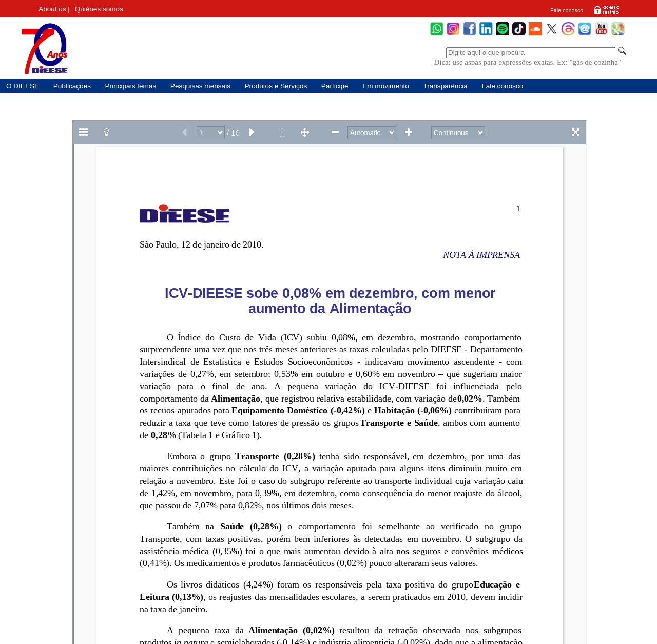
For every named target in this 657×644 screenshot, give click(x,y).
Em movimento (386, 86)
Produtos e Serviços (276, 86)
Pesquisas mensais (200, 86)
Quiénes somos (99, 9)
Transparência (445, 86)
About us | (54, 9)
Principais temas (131, 86)
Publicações (72, 86)
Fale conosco (567, 10)
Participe (335, 86)
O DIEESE (23, 86)
